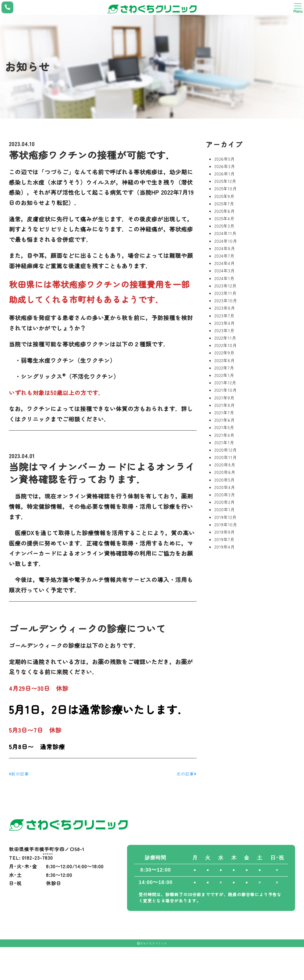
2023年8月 (225, 308)
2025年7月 (224, 204)
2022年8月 (225, 360)
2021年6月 (225, 420)
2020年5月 (225, 480)
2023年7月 (224, 316)
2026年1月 (225, 174)
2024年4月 (225, 263)
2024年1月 (224, 278)
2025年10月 (226, 188)
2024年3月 (225, 271)
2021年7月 (224, 413)
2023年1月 (224, 330)
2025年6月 (225, 211)
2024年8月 (225, 248)
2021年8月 (225, 405)
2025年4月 (224, 218)
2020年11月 (226, 457)
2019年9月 (225, 532)
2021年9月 (224, 398)
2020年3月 (225, 495)
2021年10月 (226, 390)
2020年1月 (225, 509)
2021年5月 (224, 427)
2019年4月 (225, 547)
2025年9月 (224, 196)
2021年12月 (225, 383)
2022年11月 (225, 338)
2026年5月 (225, 159)
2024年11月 (225, 233)
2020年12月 (226, 450)
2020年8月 (225, 465)
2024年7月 (224, 256)
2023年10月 (226, 300)
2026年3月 (225, 166)
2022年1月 (224, 375)
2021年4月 (224, 435)
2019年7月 (224, 539)
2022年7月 (224, 368)
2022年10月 (226, 345)
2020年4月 (225, 487)
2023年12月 (225, 286)
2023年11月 (225, 293)
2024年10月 (226, 241)
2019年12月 (225, 517)
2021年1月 (224, 442)
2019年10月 (226, 525)
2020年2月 (225, 502)
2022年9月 (224, 353)
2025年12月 (225, 181)
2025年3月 (224, 226)
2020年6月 (225, 472)
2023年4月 (225, 323)
